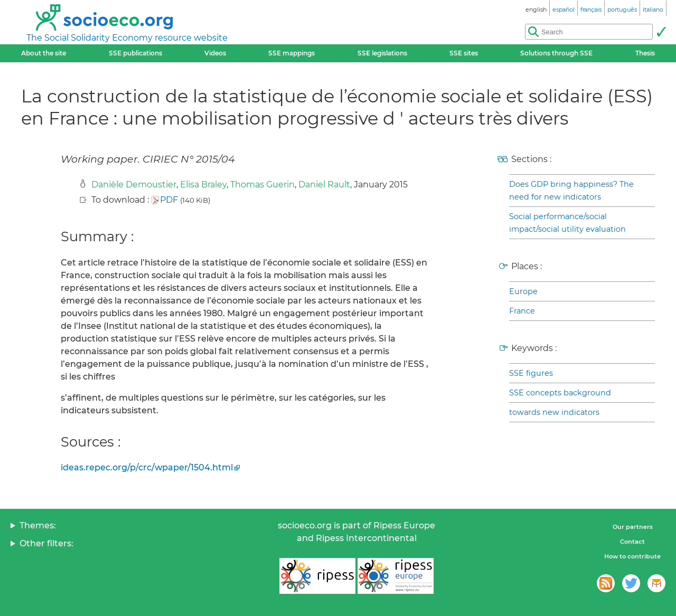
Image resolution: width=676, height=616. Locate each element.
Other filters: (46, 543)
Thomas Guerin (262, 184)
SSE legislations (382, 53)
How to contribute (632, 556)
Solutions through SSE (556, 53)
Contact (632, 542)
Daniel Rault (324, 184)
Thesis (645, 53)
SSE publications (135, 53)
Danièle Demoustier (134, 184)
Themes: (38, 525)
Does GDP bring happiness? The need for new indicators (571, 191)
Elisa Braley (203, 184)
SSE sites (464, 53)
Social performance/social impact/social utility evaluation (567, 223)
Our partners (633, 527)
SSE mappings (292, 53)
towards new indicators (554, 412)
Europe (523, 291)
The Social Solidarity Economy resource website (127, 38)
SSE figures (531, 373)
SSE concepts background (560, 393)
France (522, 311)
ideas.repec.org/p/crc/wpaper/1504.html (147, 467)
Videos (215, 53)
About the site (44, 53)
